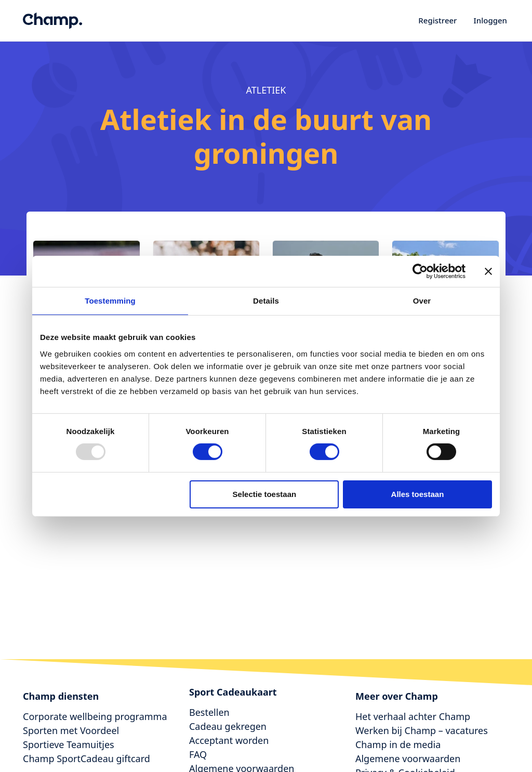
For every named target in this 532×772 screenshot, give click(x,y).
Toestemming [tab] (110, 300)
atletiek (266, 90)
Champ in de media (398, 744)
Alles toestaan (418, 494)
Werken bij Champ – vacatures (422, 730)
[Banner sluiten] (488, 271)
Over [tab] (422, 300)
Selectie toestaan (265, 494)
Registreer (437, 20)
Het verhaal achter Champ (413, 716)
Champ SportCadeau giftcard (87, 758)
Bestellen (209, 712)
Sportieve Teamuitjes (69, 744)
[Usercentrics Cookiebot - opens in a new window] (420, 271)
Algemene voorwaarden (408, 758)
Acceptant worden (229, 740)
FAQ (198, 754)
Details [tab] (266, 300)
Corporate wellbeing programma (95, 716)
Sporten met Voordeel (71, 730)
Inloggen (490, 20)
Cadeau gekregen (228, 726)
